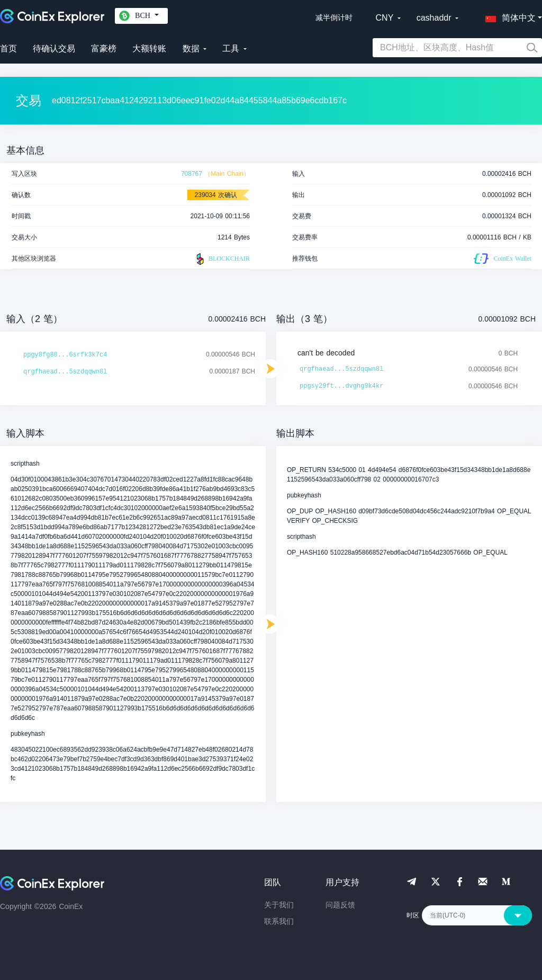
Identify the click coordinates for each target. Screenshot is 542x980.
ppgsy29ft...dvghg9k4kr (341, 386)
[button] (508, 16)
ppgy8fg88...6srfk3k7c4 (65, 355)
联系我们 (279, 921)
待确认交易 (54, 48)
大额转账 (149, 48)
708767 (192, 174)
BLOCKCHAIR (222, 259)
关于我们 (279, 905)
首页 (8, 48)
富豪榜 (104, 48)
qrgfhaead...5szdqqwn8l (65, 372)
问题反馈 (340, 905)
